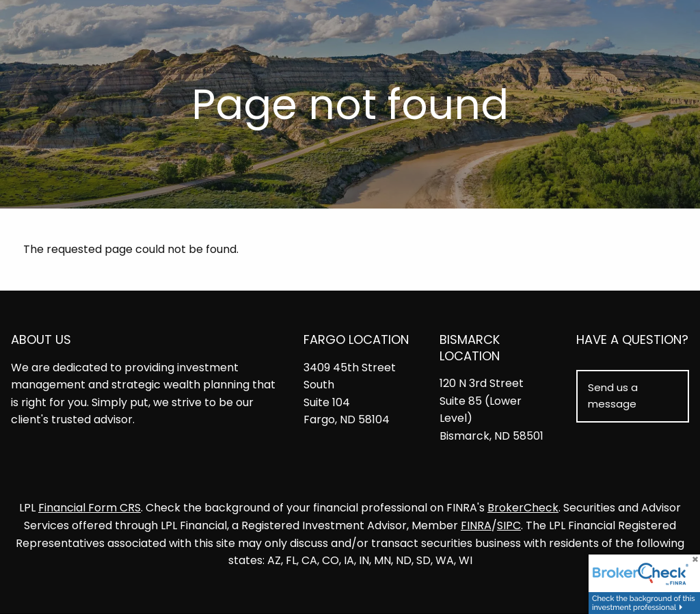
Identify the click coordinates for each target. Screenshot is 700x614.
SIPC (509, 525)
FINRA (476, 525)
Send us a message (613, 396)
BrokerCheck (523, 508)
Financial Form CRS (90, 508)
